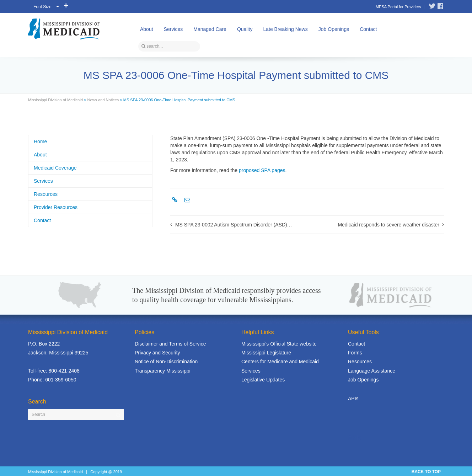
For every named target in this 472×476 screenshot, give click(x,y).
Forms (355, 353)
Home (40, 141)
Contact (368, 29)
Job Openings (334, 29)
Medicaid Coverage (55, 168)
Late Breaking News (285, 29)
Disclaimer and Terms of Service (170, 344)
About (147, 29)
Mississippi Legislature (266, 353)
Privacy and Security (157, 353)
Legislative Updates (263, 380)
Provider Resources (56, 207)
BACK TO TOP (426, 472)
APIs (353, 399)
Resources (46, 194)
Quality (245, 29)
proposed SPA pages (262, 170)
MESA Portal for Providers (398, 7)
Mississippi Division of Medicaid (55, 100)
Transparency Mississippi (163, 371)
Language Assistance (372, 371)
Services (173, 29)
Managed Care (210, 29)
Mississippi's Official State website (279, 344)
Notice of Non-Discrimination (166, 362)
